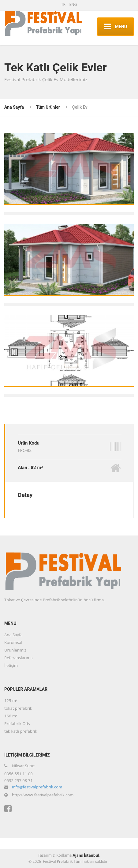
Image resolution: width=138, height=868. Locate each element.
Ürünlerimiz (15, 650)
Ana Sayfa (14, 107)
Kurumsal (13, 642)
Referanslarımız (19, 658)
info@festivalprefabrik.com (37, 787)
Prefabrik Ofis (17, 723)
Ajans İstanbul (86, 855)
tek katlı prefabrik (21, 731)
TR (63, 4)
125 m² (11, 701)
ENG (73, 4)
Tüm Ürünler (48, 107)
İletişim (11, 665)
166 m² (11, 716)
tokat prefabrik (18, 708)
